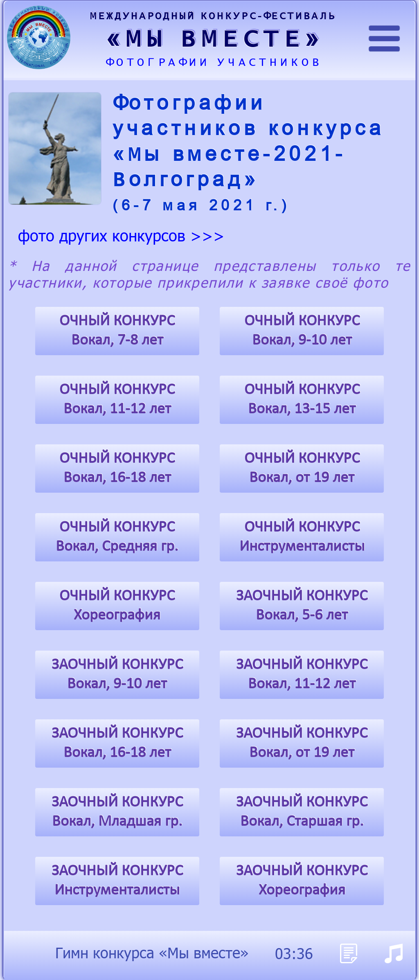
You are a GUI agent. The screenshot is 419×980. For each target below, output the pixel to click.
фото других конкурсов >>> (121, 235)
